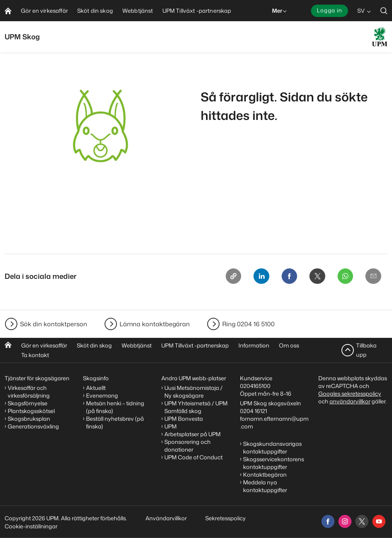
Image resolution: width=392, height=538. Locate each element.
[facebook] (328, 521)
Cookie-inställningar (31, 526)
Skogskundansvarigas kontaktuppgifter (272, 448)
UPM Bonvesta (184, 419)
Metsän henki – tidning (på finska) (115, 407)
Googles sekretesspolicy (350, 394)
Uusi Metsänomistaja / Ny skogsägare (193, 392)
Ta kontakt (35, 355)
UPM (171, 426)
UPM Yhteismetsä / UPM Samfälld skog (196, 407)
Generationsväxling (33, 426)
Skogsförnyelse (28, 403)
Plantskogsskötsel (31, 411)
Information (254, 345)
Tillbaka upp (366, 350)
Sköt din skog (94, 345)
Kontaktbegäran (265, 475)
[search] (384, 11)
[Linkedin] (255, 277)
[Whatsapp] (343, 277)
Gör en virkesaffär (44, 345)
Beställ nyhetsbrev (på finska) (115, 422)
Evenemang (102, 395)
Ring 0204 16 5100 (248, 324)
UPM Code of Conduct (193, 457)
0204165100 (255, 386)
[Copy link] (226, 277)
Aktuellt (96, 388)
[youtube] (379, 521)
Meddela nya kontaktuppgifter (265, 486)
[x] (362, 521)
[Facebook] (285, 277)
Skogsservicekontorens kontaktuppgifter (274, 463)
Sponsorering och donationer (188, 446)
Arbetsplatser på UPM (193, 434)
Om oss (289, 345)
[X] (314, 277)
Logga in (329, 10)
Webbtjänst (137, 345)
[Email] (373, 277)
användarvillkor (350, 401)
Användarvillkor (167, 518)
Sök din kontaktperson (54, 324)
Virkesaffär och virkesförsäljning (29, 392)
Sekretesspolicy (226, 518)
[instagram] (345, 521)
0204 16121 (253, 411)
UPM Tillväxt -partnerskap (195, 345)
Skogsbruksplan (29, 419)
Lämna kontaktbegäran (155, 324)
